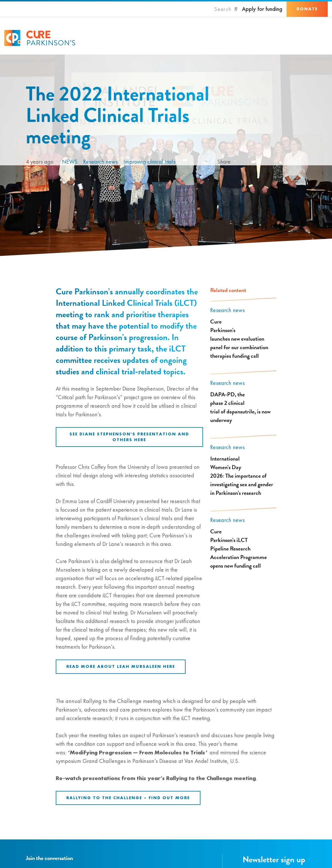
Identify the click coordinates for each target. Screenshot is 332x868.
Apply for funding (262, 9)
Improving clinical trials (150, 162)
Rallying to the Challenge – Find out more (128, 798)
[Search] (226, 9)
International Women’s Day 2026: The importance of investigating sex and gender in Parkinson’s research (242, 476)
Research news (101, 162)
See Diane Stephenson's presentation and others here (129, 437)
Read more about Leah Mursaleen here (121, 666)
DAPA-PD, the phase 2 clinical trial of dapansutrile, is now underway (240, 407)
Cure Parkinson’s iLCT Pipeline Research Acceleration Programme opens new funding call (238, 548)
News (70, 162)
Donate (307, 9)
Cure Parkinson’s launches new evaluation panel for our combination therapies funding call (239, 339)
